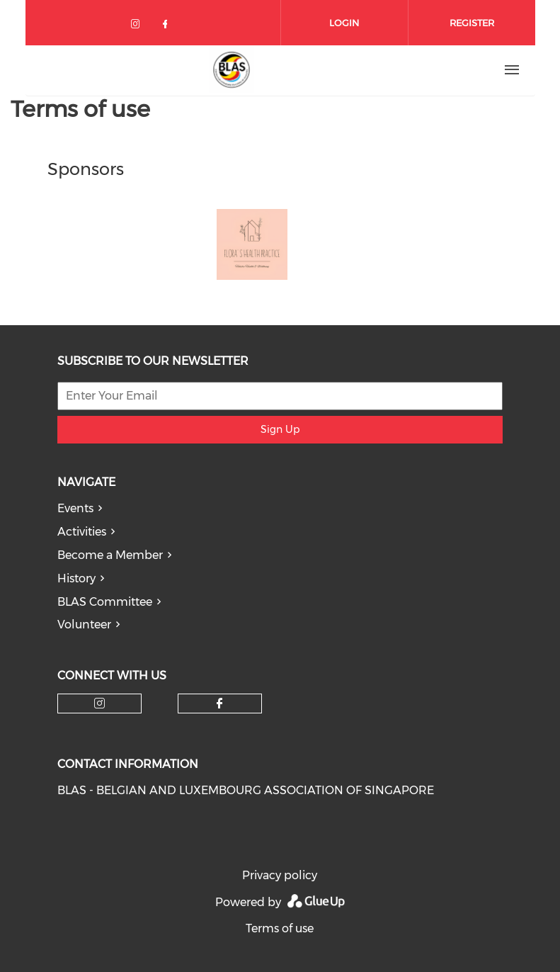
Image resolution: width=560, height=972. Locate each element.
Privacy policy (280, 875)
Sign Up (280, 429)
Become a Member (110, 555)
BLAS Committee (105, 602)
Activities (82, 532)
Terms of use (280, 928)
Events (75, 508)
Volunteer (84, 625)
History (76, 578)
